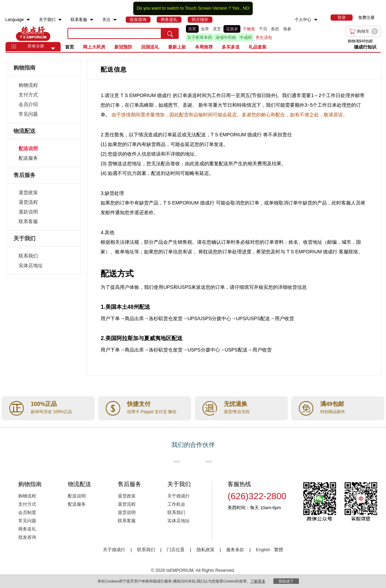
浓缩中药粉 (226, 38)
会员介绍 (28, 104)
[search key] (114, 33)
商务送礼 (27, 529)
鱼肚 (275, 29)
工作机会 (176, 504)
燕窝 (192, 29)
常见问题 (28, 114)
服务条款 (235, 550)
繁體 (279, 550)
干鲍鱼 (249, 29)
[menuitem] (28, 20)
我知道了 (286, 581)
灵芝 (217, 29)
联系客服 (28, 221)
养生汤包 (264, 38)
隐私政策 (206, 550)
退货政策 (28, 192)
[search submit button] (170, 33)
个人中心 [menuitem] (303, 20)
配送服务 (28, 158)
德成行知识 (365, 47)
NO (246, 8)
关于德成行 (179, 496)
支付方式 (28, 95)
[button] (53, 49)
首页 (70, 47)
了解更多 (258, 581)
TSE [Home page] (33, 33)
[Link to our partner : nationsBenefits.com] (177, 461)
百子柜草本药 (200, 38)
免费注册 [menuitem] (366, 18)
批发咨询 (27, 537)
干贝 (263, 29)
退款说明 (28, 212)
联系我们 (28, 256)
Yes (236, 8)
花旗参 (232, 29)
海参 (287, 29)
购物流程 (28, 85)
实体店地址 (31, 265)
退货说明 (127, 513)
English (264, 550)
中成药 (246, 38)
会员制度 (27, 513)
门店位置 (176, 550)
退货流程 (28, 202)
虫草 (205, 29)
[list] (249, 33)
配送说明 (28, 148)
